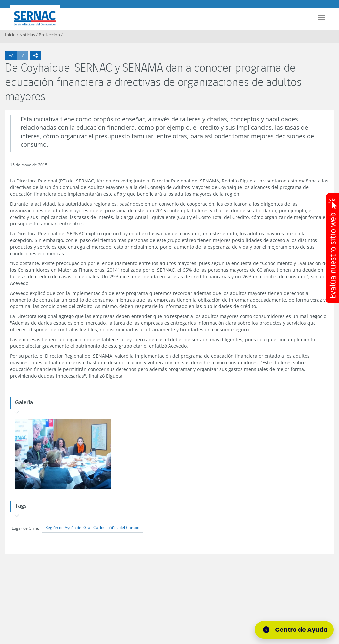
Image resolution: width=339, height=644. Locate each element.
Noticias (27, 35)
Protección (49, 35)
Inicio (10, 35)
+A (13, 55)
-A (24, 55)
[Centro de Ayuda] (296, 630)
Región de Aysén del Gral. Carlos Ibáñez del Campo (92, 527)
